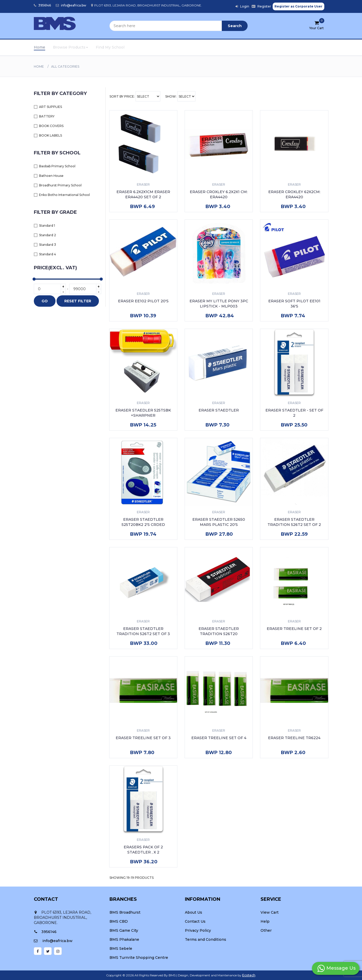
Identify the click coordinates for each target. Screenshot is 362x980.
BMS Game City (124, 930)
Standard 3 (48, 245)
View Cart (270, 912)
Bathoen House (51, 176)
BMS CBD (119, 921)
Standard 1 (47, 226)
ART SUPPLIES (50, 107)
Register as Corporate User (298, 6)
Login (242, 6)
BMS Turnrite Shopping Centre (139, 958)
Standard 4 (48, 254)
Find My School (110, 47)
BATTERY (47, 116)
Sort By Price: (135, 96)
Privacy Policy (198, 930)
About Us (194, 912)
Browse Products (70, 47)
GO (45, 301)
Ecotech (249, 975)
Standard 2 (48, 235)
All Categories (65, 66)
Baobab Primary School (57, 166)
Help (265, 921)
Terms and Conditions (206, 939)
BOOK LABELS (50, 135)
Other (266, 930)
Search (235, 26)
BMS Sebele (121, 949)
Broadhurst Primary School (60, 185)
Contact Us (195, 921)
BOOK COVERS (51, 126)
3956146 (42, 5)
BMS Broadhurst (125, 912)
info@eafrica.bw (71, 5)
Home (40, 47)
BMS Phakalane (124, 939)
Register (261, 6)
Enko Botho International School (64, 195)
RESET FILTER (78, 301)
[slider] (34, 279)
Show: (180, 96)
